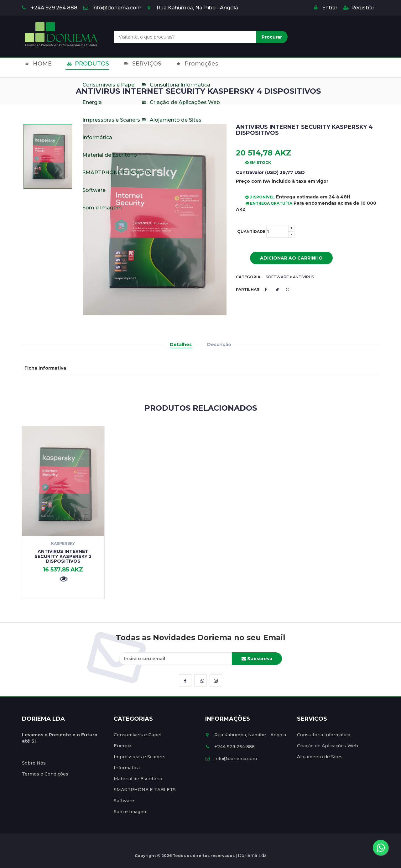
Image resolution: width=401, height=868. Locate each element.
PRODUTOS (81, 68)
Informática (127, 768)
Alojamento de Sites (320, 757)
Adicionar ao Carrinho (287, 258)
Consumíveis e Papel (138, 735)
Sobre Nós (34, 763)
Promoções (179, 68)
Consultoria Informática (324, 735)
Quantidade (266, 231)
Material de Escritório (138, 779)
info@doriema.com (112, 8)
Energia (122, 746)
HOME (36, 68)
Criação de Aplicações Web (328, 746)
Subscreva (257, 659)
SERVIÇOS (130, 68)
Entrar (326, 8)
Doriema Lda (252, 855)
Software (277, 277)
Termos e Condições (45, 774)
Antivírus (303, 277)
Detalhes (181, 345)
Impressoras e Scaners (140, 757)
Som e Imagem (131, 812)
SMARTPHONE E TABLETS (145, 790)
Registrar (359, 8)
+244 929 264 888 (50, 8)
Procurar (272, 37)
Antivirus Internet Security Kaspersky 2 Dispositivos (63, 556)
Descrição (219, 345)
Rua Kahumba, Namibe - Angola (193, 8)
